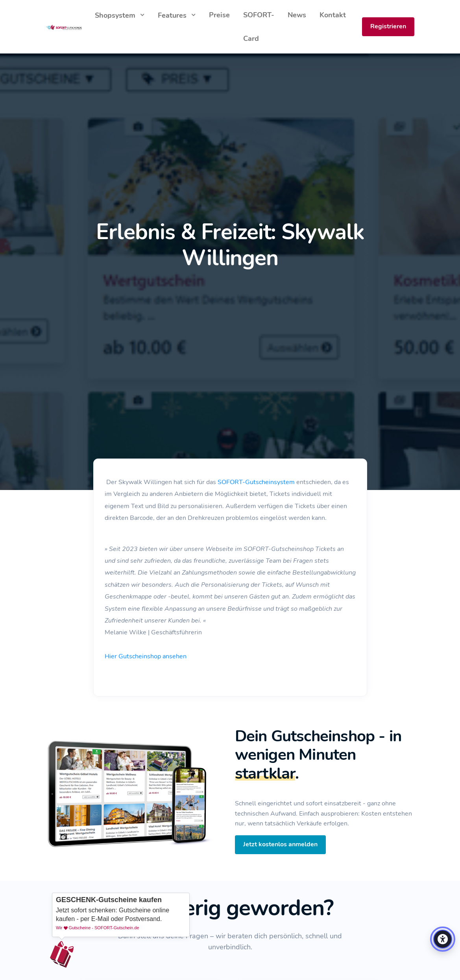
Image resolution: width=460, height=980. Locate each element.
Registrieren (388, 26)
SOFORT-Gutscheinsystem (256, 482)
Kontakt (333, 15)
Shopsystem (116, 15)
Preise (219, 15)
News (297, 15)
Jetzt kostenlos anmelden (280, 844)
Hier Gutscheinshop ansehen (146, 656)
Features (173, 15)
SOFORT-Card (259, 27)
